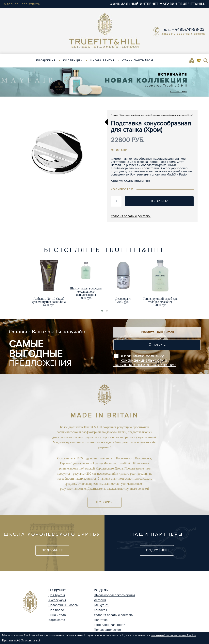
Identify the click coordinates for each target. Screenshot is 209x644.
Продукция (46, 61)
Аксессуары (57, 600)
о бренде (11, 4)
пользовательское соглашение (145, 365)
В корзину (159, 201)
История (104, 502)
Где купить (101, 605)
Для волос (56, 610)
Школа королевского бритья (115, 595)
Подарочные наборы (63, 605)
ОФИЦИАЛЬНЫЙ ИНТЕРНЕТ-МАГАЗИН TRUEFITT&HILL (157, 4)
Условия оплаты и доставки (131, 216)
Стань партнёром (138, 61)
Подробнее (52, 550)
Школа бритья (102, 61)
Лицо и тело (57, 615)
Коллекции (73, 61)
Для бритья (57, 595)
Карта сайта (57, 620)
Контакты (100, 610)
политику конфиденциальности (142, 358)
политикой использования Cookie (174, 635)
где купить (31, 4)
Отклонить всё (31, 640)
